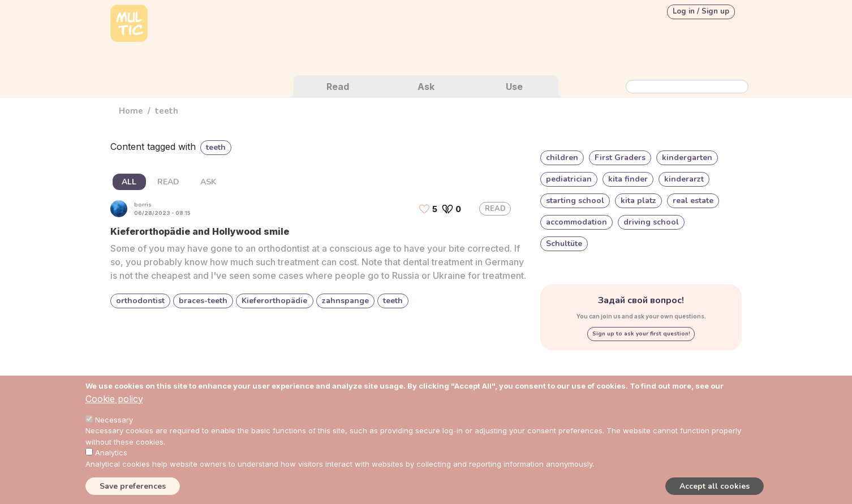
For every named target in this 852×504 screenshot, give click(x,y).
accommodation (576, 222)
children (562, 158)
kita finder (628, 179)
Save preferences (133, 486)
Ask (426, 87)
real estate (693, 201)
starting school (575, 201)
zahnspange (345, 301)
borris (143, 205)
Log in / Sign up (701, 11)
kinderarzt (684, 179)
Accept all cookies (715, 486)
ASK (208, 182)
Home (131, 111)
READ (168, 182)
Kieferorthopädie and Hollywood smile (200, 231)
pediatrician (569, 179)
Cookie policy (114, 399)
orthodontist (140, 301)
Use (514, 87)
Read (338, 87)
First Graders (620, 158)
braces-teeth (203, 301)
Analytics (111, 453)
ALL (129, 182)
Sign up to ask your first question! (641, 334)
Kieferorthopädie (274, 301)
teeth (393, 301)
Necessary (114, 420)
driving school (651, 222)
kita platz (638, 201)
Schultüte (564, 244)
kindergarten (687, 158)
